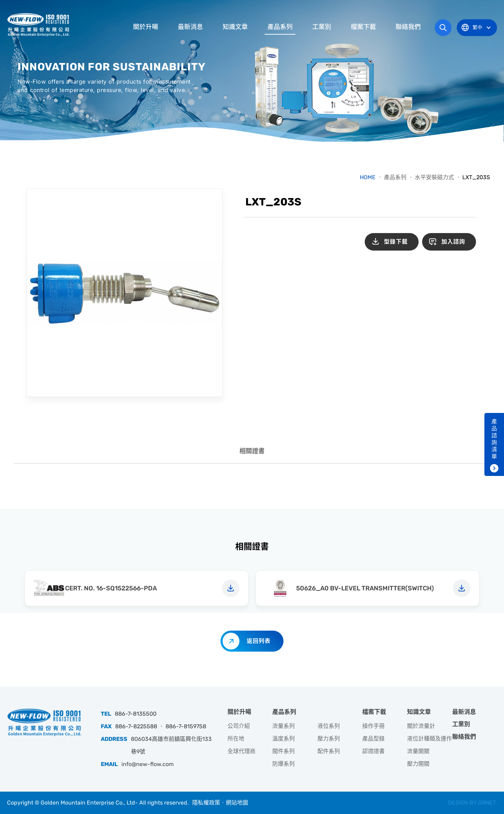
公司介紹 (239, 726)
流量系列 (283, 726)
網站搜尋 (443, 28)
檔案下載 (363, 27)
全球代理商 (241, 751)
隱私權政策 (206, 803)
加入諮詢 (453, 242)
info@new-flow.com (148, 764)
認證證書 (373, 751)
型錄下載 (396, 242)
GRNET (487, 803)
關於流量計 (421, 726)
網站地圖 (237, 803)
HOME (368, 177)
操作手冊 (373, 726)
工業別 (322, 27)
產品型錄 (373, 739)
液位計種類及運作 (429, 739)
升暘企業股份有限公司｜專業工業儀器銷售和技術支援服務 (39, 24)
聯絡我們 (408, 27)
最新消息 (190, 27)
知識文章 (235, 27)
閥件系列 (283, 751)
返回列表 (259, 641)
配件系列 (329, 751)
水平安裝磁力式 (434, 177)
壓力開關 (418, 764)
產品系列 (280, 27)
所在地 (236, 739)
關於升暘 (146, 27)
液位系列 (329, 726)
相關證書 (252, 451)
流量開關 (418, 751)
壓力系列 (329, 739)
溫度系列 (283, 739)
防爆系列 (283, 764)
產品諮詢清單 (494, 439)
